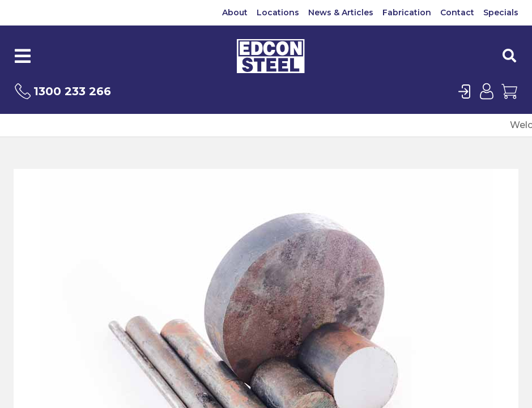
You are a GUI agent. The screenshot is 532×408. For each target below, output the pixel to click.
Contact (457, 12)
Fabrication (407, 12)
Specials (501, 12)
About (235, 12)
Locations (278, 12)
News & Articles (341, 12)
